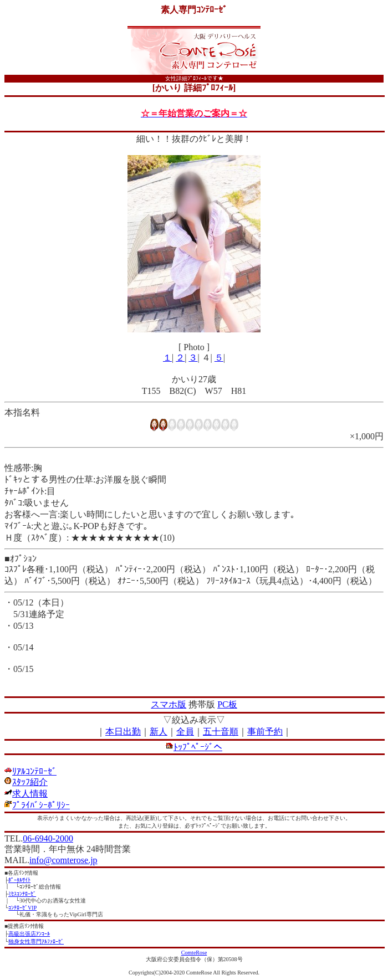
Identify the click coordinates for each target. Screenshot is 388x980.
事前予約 (265, 732)
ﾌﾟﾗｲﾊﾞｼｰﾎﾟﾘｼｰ (41, 805)
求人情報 (30, 794)
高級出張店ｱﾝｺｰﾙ (29, 934)
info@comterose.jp (63, 860)
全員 (185, 732)
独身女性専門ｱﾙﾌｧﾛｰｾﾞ (36, 941)
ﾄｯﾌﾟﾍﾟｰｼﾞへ (198, 747)
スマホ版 (169, 704)
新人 (159, 732)
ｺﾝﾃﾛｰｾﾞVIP (22, 908)
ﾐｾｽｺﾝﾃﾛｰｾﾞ (22, 894)
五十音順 (221, 732)
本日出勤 (123, 732)
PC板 (227, 704)
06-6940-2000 (48, 838)
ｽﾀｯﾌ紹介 (30, 782)
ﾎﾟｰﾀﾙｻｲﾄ (19, 880)
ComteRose (194, 953)
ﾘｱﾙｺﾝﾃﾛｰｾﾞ (34, 771)
